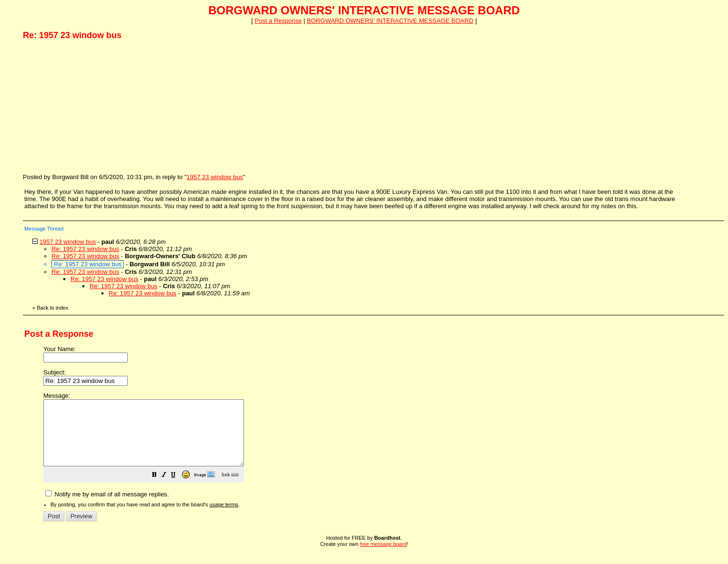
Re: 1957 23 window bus (85, 249)
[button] (178, 489)
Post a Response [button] (278, 21)
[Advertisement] (94, 106)
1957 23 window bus (215, 177)
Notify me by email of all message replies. (107, 507)
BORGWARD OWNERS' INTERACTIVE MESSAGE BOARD (390, 21)
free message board (383, 557)
